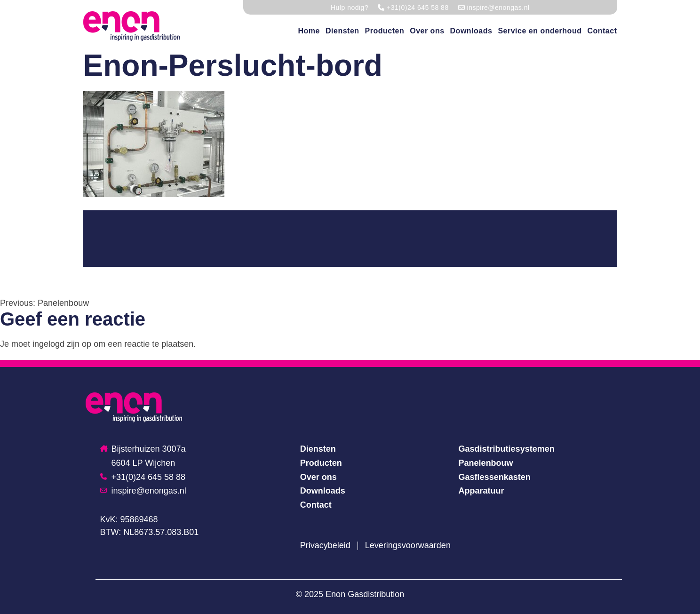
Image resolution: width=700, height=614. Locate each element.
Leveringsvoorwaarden (408, 545)
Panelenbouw (486, 463)
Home (309, 31)
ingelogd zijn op (62, 344)
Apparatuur (481, 491)
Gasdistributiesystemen (507, 449)
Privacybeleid (325, 545)
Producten (385, 31)
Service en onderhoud (540, 31)
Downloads (471, 31)
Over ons (427, 31)
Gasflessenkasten (495, 477)
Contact (602, 31)
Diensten (342, 31)
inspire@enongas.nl (143, 491)
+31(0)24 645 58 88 (143, 477)
